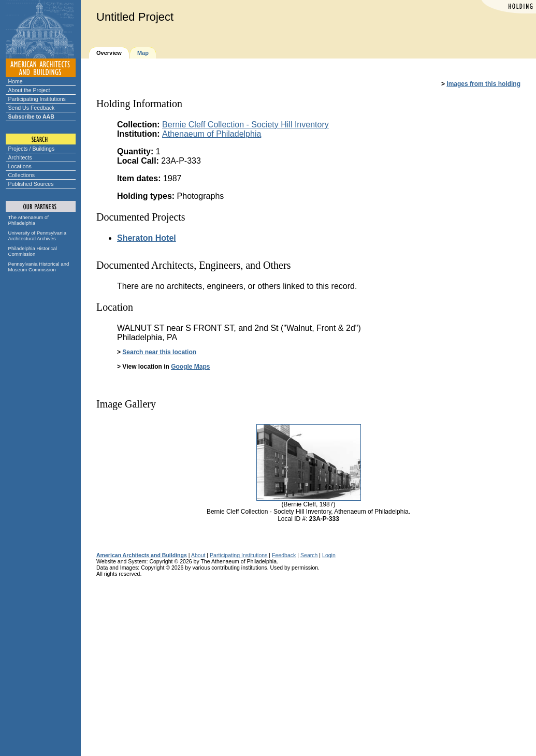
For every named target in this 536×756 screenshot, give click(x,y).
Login (329, 555)
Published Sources (31, 184)
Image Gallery (126, 404)
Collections (22, 175)
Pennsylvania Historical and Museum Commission (39, 267)
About (198, 555)
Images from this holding (483, 84)
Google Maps (190, 367)
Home (16, 81)
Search (309, 555)
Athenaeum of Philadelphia (212, 134)
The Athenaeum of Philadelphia (28, 220)
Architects (20, 157)
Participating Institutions (37, 99)
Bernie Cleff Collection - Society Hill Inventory (245, 125)
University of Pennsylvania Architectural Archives (38, 236)
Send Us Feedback (32, 108)
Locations (20, 166)
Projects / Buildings (32, 149)
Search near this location (159, 352)
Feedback (284, 555)
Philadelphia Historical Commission (33, 251)
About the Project (29, 90)
